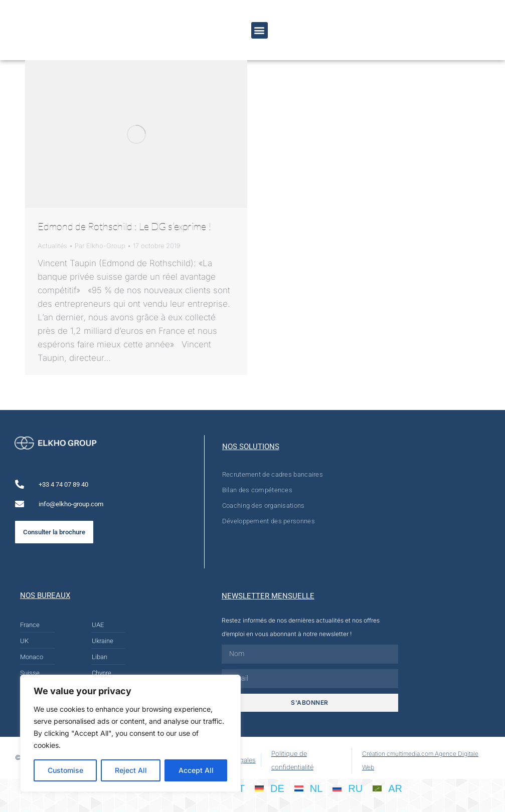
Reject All (131, 770)
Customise (65, 770)
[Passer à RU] (348, 788)
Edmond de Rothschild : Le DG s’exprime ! (124, 226)
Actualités (52, 246)
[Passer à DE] (270, 788)
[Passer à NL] (309, 788)
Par (100, 246)
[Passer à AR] (387, 788)
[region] (130, 733)
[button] (260, 30)
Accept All (196, 770)
